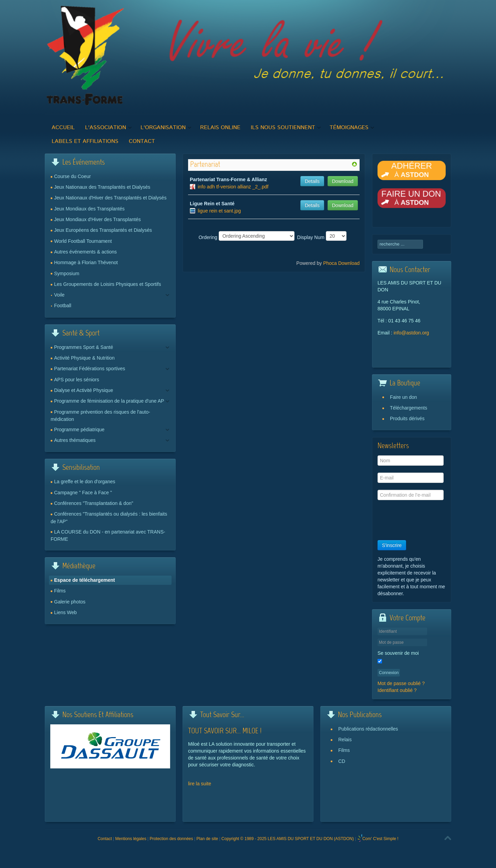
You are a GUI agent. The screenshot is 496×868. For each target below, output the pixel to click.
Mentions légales (131, 839)
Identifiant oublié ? (397, 690)
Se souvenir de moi (398, 653)
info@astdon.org (411, 333)
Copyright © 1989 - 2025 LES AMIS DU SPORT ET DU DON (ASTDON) (288, 839)
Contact (105, 839)
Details (312, 181)
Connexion (389, 673)
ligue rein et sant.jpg (219, 211)
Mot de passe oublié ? (401, 683)
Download (343, 181)
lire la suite (200, 784)
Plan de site (207, 839)
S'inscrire (392, 545)
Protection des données (171, 839)
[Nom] (411, 461)
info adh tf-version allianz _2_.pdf (233, 187)
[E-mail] (411, 478)
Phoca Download (341, 263)
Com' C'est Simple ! (380, 839)
